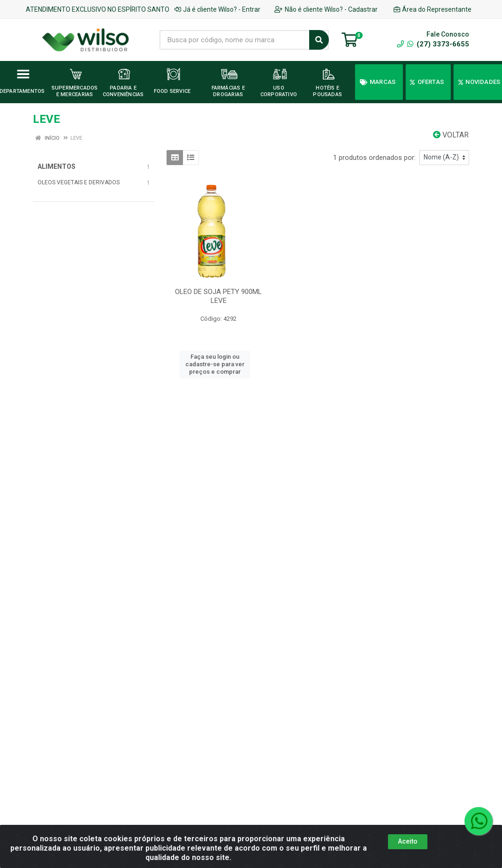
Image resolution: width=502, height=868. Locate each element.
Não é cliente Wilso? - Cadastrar (326, 9)
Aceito (408, 841)
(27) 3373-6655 (438, 44)
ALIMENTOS (57, 166)
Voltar (451, 135)
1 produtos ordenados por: (374, 158)
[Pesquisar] (319, 40)
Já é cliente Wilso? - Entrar (217, 9)
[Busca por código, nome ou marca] (235, 40)
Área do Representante (433, 9)
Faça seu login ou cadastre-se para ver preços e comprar (215, 364)
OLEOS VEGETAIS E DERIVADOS (79, 182)
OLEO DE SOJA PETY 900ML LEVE (218, 296)
